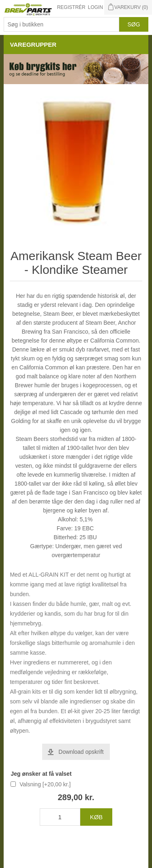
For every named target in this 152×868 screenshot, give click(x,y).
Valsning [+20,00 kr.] (45, 784)
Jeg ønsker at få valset (41, 774)
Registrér (71, 7)
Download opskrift (81, 752)
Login (95, 7)
